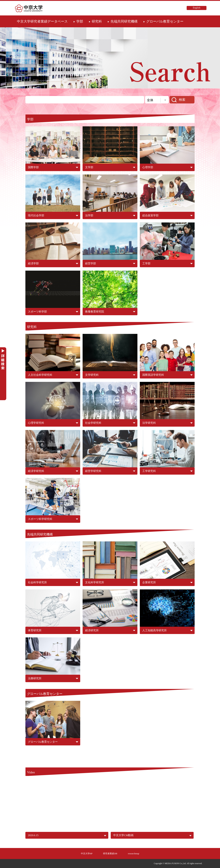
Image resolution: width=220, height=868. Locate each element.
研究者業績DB (110, 854)
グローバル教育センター (165, 21)
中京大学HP (87, 854)
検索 (182, 100)
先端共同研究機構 (124, 21)
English (197, 8)
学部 (80, 21)
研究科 (97, 21)
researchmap (134, 854)
